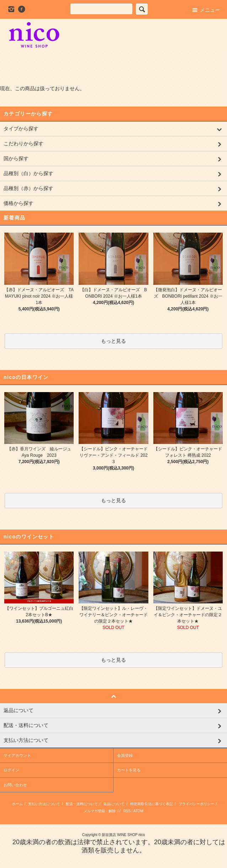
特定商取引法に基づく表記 (152, 804)
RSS (127, 811)
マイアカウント (17, 755)
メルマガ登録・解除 (100, 811)
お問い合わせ (15, 785)
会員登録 (125, 755)
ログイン (11, 770)
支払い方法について (44, 804)
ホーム (17, 804)
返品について (114, 804)
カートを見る (129, 770)
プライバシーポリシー (196, 804)
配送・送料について (82, 804)
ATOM (138, 811)
